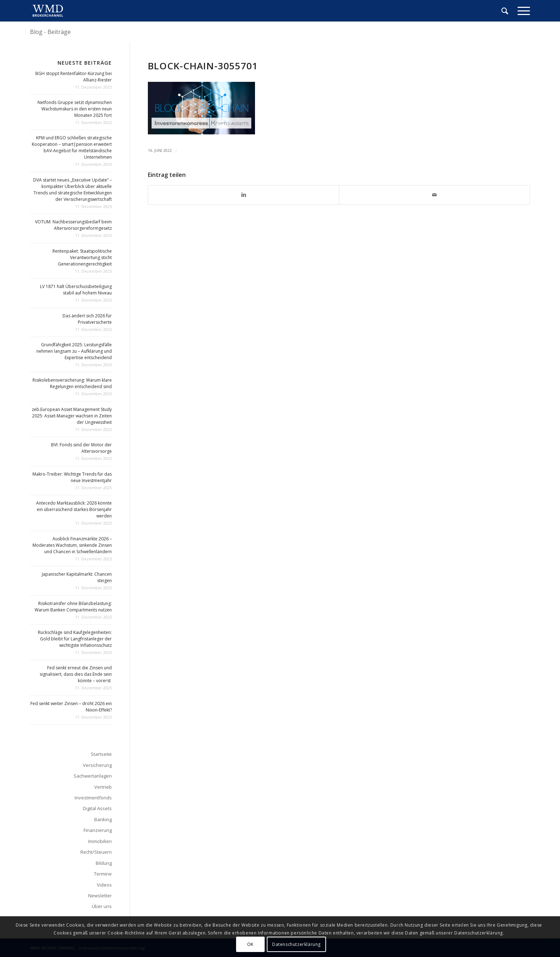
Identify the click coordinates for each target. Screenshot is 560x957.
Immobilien (100, 841)
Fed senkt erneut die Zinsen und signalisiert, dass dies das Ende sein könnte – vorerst (76, 674)
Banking (103, 819)
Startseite (101, 754)
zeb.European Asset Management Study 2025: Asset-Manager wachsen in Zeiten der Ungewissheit (72, 416)
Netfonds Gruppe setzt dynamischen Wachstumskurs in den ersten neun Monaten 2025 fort (75, 109)
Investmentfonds (93, 798)
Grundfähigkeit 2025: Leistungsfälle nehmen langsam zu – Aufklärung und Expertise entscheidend (74, 351)
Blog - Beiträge (50, 32)
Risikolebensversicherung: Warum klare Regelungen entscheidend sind (72, 383)
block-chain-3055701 (203, 66)
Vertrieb (103, 787)
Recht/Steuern (96, 852)
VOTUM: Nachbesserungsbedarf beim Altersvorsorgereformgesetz (73, 225)
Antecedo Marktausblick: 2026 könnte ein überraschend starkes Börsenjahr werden (74, 509)
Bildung (104, 863)
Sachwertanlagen (93, 776)
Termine (103, 874)
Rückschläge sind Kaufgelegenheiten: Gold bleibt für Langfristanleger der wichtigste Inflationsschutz (75, 639)
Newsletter (100, 896)
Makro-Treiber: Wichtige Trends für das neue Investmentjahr (72, 477)
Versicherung (97, 765)
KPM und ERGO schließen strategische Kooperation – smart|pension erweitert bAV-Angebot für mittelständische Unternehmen (72, 147)
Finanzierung (98, 830)
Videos (104, 885)
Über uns (102, 906)
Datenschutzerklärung (296, 944)
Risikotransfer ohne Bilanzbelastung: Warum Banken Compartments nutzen (73, 607)
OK (250, 944)
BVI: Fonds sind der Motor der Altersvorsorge (81, 448)
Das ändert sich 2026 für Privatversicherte (87, 319)
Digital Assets (97, 808)
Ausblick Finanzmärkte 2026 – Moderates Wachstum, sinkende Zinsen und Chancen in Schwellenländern (72, 545)
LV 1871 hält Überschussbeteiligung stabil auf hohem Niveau (76, 290)
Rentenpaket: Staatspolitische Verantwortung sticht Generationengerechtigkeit (82, 257)
